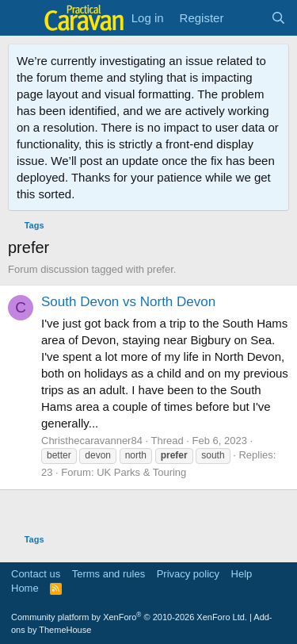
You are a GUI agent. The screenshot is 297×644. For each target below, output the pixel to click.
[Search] (278, 18)
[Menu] (22, 18)
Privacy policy (188, 574)
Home (25, 588)
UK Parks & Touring (141, 472)
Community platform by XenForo (129, 617)
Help (242, 574)
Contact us (36, 574)
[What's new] (247, 18)
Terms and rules (109, 574)
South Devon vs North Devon (128, 302)
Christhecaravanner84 (92, 441)
